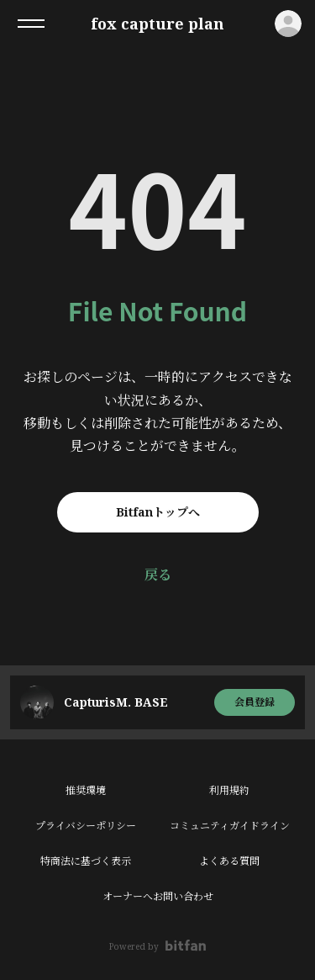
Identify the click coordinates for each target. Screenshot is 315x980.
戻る (158, 575)
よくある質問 (229, 861)
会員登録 (255, 702)
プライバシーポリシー (86, 826)
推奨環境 (86, 790)
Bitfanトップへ (158, 512)
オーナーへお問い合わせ (158, 896)
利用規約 (229, 790)
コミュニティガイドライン (230, 826)
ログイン (288, 24)
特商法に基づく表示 (86, 861)
